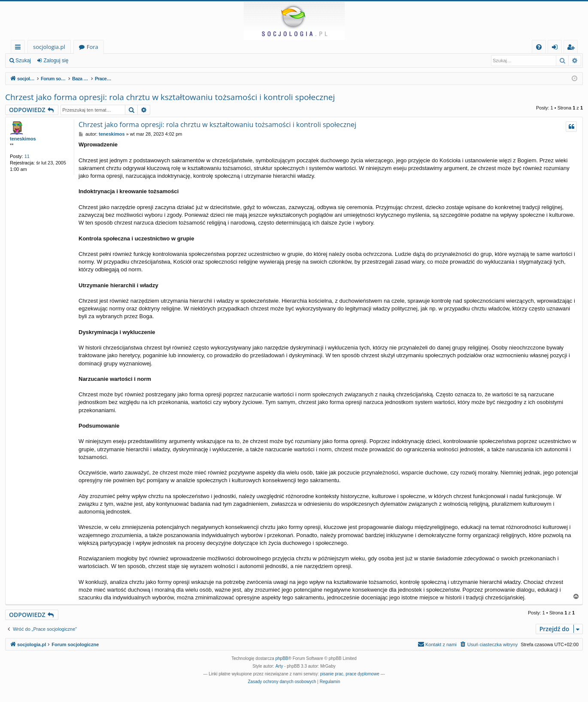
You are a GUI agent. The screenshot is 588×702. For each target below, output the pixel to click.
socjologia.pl (49, 47)
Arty (279, 666)
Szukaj (23, 61)
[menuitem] (539, 47)
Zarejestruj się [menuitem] (573, 48)
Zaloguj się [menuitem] (556, 48)
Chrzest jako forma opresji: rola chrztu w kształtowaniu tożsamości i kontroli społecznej (170, 97)
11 (27, 156)
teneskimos (23, 139)
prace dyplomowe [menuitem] (362, 674)
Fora (92, 47)
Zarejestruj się (97, 61)
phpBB (282, 658)
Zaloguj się (56, 61)
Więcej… (20, 48)
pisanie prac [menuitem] (332, 674)
